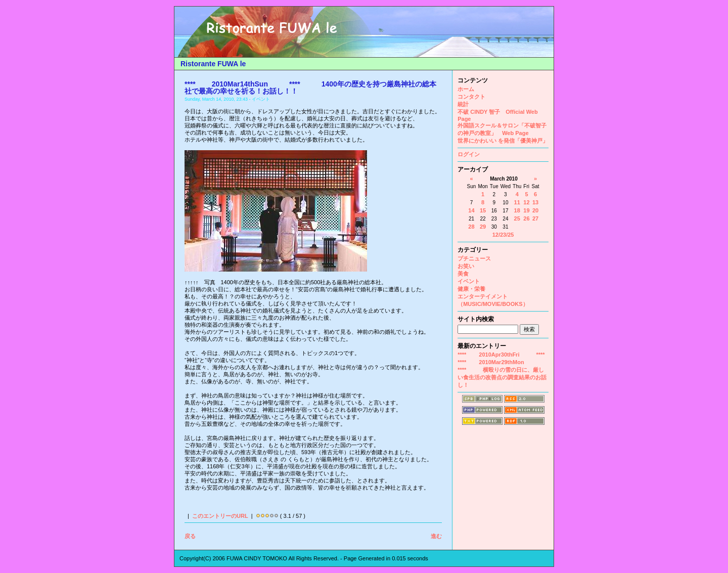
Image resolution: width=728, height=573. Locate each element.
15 (483, 210)
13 (535, 202)
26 (526, 218)
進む (436, 536)
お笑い (466, 266)
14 (471, 210)
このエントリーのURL (220, 516)
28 (471, 227)
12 (526, 202)
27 (535, 218)
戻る (190, 536)
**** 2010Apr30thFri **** (501, 355)
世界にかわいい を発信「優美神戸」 (503, 141)
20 (535, 210)
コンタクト (471, 97)
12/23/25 (503, 235)
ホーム (466, 89)
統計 (463, 104)
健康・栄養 (471, 289)
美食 (463, 274)
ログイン (469, 154)
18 (517, 210)
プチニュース (474, 258)
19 (526, 210)
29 (483, 227)
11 (517, 202)
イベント (469, 281)
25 (517, 218)
